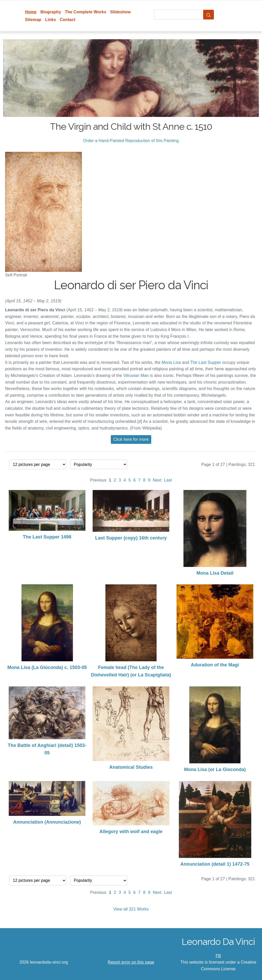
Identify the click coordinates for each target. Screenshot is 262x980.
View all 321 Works (131, 909)
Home (31, 12)
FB (218, 956)
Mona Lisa (171, 362)
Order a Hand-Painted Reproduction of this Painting (131, 141)
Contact (68, 20)
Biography (51, 12)
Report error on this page (131, 962)
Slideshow (120, 12)
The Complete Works (85, 12)
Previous (98, 480)
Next (157, 480)
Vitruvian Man (136, 376)
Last (168, 480)
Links (51, 20)
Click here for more (131, 439)
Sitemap (33, 20)
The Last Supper (206, 362)
